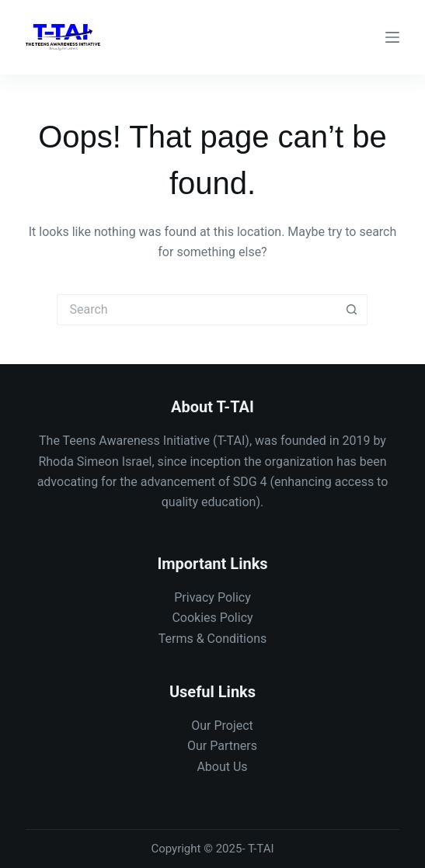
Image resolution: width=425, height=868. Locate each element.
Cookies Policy (212, 618)
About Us (222, 767)
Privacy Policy (212, 597)
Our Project (222, 726)
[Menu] (392, 37)
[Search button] (352, 310)
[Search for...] (197, 310)
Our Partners (222, 746)
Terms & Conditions (213, 639)
